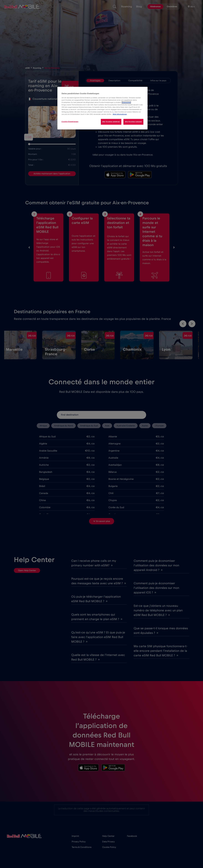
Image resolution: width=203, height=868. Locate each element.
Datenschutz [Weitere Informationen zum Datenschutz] (126, 102)
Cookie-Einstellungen (70, 122)
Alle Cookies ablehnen (111, 122)
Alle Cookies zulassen (133, 122)
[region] (102, 108)
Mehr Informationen (120, 114)
